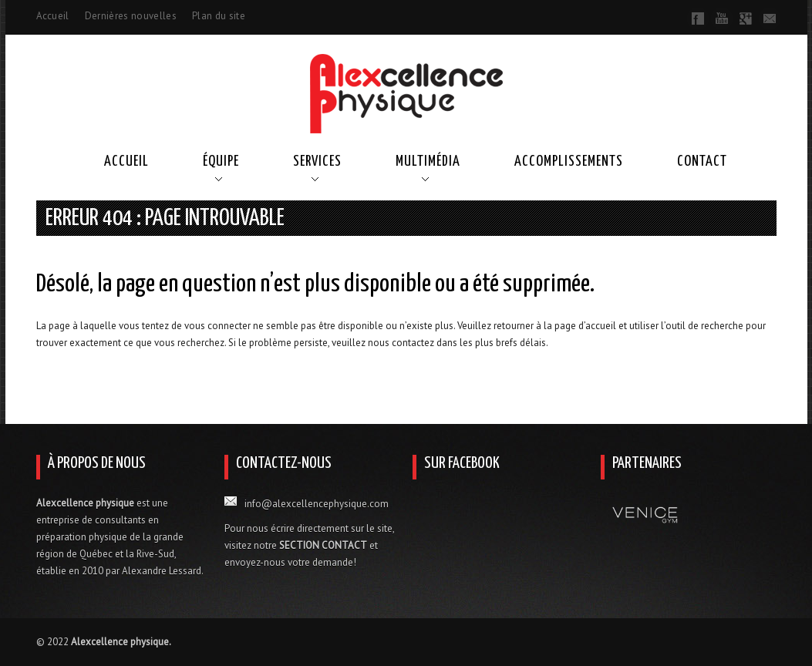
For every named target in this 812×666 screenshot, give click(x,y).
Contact (702, 161)
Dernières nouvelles (131, 16)
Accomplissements (569, 161)
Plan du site (219, 16)
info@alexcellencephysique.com (317, 504)
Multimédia (428, 161)
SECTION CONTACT (323, 545)
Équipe (221, 161)
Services (317, 161)
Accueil (53, 16)
